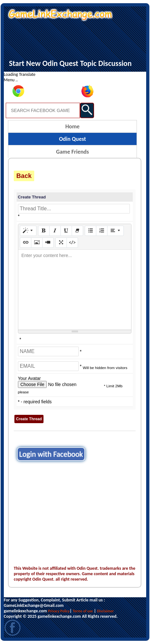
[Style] (28, 231)
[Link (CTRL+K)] (26, 243)
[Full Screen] (61, 243)
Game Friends (72, 152)
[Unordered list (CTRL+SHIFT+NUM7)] (91, 231)
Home (72, 126)
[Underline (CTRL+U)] (66, 231)
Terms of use (83, 611)
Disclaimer (105, 611)
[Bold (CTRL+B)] (44, 231)
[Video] (48, 243)
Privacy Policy (59, 611)
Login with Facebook (51, 454)
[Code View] (72, 243)
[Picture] (37, 243)
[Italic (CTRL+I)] (55, 231)
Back (24, 176)
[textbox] (75, 290)
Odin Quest (72, 139)
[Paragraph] (115, 231)
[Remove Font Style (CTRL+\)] (77, 231)
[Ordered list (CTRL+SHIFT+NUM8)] (102, 231)
